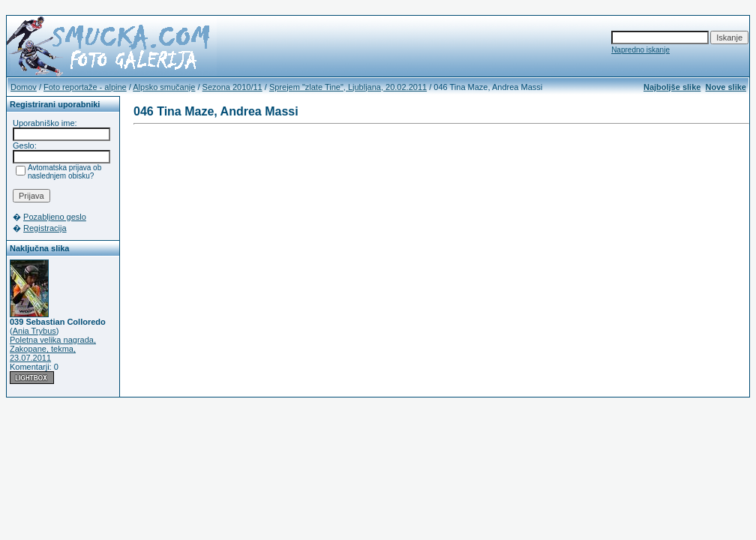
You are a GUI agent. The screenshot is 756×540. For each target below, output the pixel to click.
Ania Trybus (34, 331)
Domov (24, 87)
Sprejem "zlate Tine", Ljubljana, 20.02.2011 (348, 87)
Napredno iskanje (640, 50)
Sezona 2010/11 (232, 87)
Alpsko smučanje (164, 87)
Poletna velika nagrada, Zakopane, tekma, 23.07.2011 (53, 349)
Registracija (45, 228)
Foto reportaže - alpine (85, 87)
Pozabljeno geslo (55, 217)
